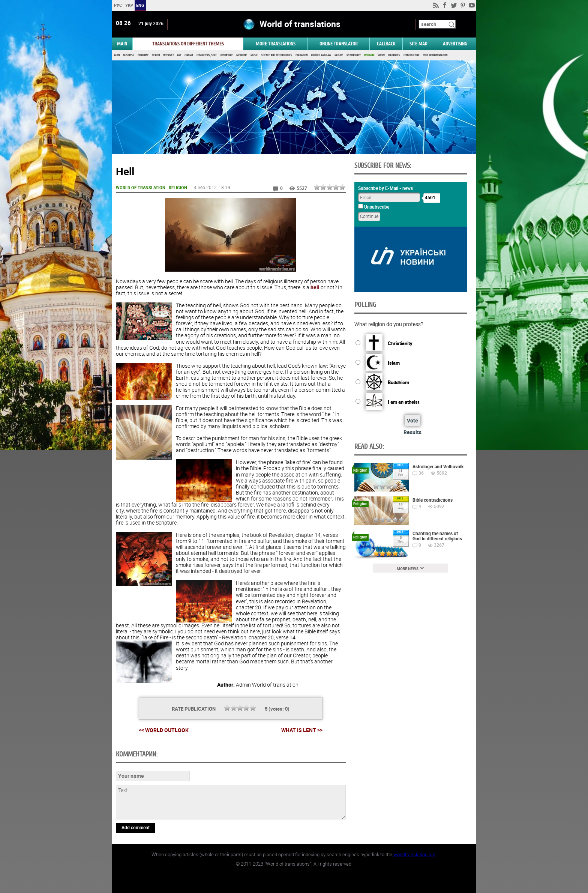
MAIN (122, 44)
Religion (369, 55)
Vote (412, 420)
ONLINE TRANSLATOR (339, 44)
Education (301, 55)
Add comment (136, 827)
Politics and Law (321, 55)
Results (412, 432)
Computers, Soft (206, 55)
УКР (129, 5)
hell (315, 287)
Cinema (189, 55)
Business (129, 55)
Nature (339, 55)
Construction (411, 55)
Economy (143, 55)
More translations (276, 44)
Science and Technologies (277, 55)
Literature (226, 55)
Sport (381, 55)
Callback (386, 44)
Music (254, 55)
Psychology (354, 55)
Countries (394, 55)
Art (179, 55)
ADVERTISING (455, 44)
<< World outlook (164, 730)
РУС (118, 5)
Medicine (242, 55)
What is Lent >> (302, 730)
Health (156, 55)
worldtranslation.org (414, 854)
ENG (140, 5)
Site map (418, 44)
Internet (168, 55)
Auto (117, 55)
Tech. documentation (435, 55)
